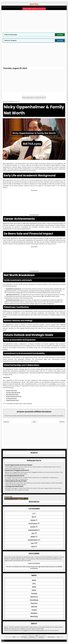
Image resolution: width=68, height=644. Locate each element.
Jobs (33, 533)
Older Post (62, 422)
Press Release (34, 600)
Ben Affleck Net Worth (12, 394)
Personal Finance (33, 540)
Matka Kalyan (24, 637)
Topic (25, 404)
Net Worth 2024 (18, 404)
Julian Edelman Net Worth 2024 (16, 481)
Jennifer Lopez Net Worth (13, 393)
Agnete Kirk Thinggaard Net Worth (17, 470)
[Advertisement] (34, 21)
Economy (33, 527)
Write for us (34, 597)
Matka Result (32, 637)
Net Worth (10, 404)
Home (34, 422)
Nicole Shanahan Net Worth (14, 396)
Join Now (60, 35)
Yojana (33, 546)
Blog (33, 517)
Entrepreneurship (33, 530)
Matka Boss (41, 637)
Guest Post (34, 603)
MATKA (37, 636)
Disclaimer (34, 613)
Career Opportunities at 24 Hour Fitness (19, 465)
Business (33, 520)
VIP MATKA (29, 404)
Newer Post (6, 422)
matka (25, 631)
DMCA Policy (34, 616)
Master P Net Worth (11, 391)
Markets (33, 537)
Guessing (34, 593)
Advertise (34, 607)
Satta (58, 637)
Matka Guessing (51, 637)
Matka (34, 580)
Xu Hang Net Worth (11, 398)
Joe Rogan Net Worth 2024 (14, 486)
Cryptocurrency (33, 523)
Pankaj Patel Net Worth (12, 400)
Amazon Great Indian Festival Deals (34, 9)
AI (33, 513)
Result (34, 587)
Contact (34, 610)
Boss (34, 584)
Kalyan (34, 590)
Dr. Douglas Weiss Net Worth (15, 476)
